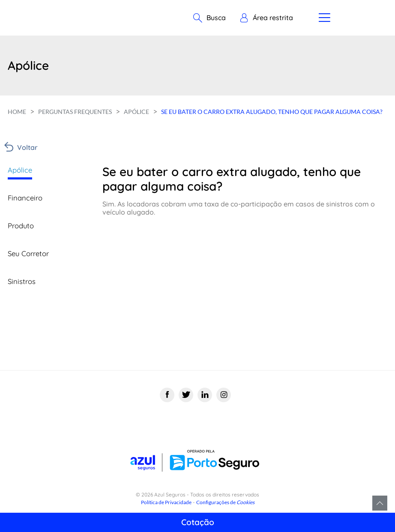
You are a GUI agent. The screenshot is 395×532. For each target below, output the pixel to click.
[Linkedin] (205, 395)
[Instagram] (224, 395)
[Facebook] (167, 395)
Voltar (27, 147)
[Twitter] (186, 395)
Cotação (198, 522)
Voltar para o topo (380, 503)
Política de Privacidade (166, 502)
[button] (266, 18)
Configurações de (225, 502)
